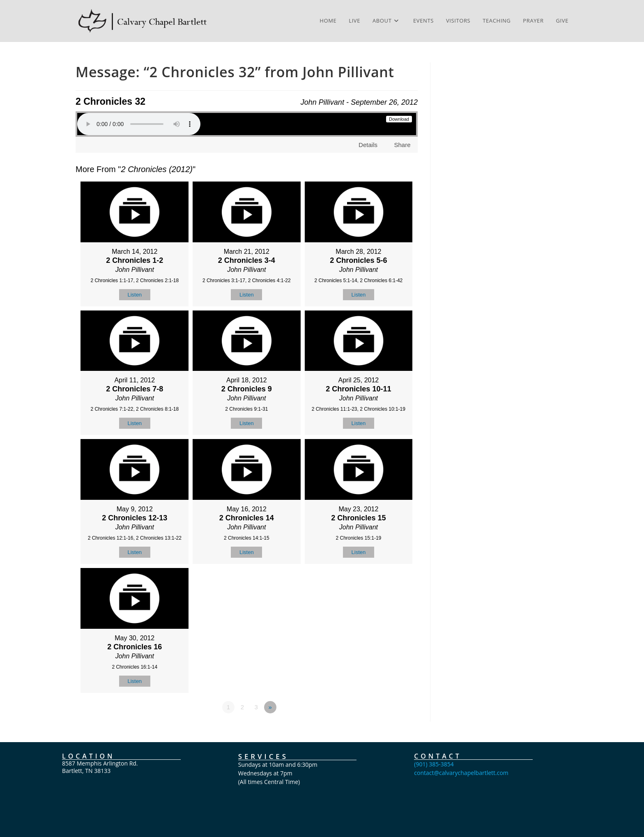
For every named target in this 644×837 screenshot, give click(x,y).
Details (368, 145)
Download (399, 119)
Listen (135, 295)
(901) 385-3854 (434, 764)
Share (402, 145)
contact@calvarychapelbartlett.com (461, 773)
